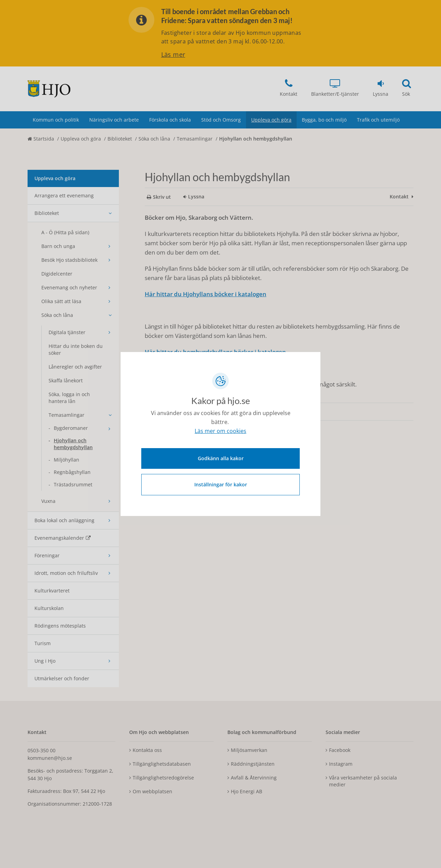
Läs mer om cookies (220, 432)
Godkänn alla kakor (221, 457)
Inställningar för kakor (221, 483)
